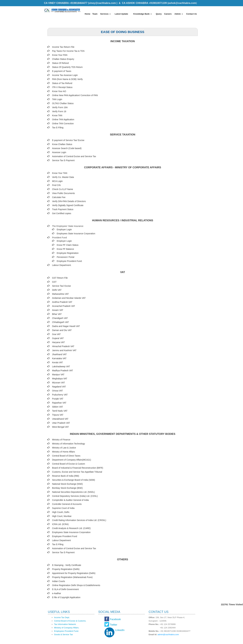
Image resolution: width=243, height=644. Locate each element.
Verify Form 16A (60, 107)
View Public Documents (63, 193)
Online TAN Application (63, 119)
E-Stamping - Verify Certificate (67, 565)
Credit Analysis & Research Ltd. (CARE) (71, 528)
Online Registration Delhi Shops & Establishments (76, 585)
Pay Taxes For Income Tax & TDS (68, 51)
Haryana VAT (58, 342)
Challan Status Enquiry (63, 59)
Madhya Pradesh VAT (63, 371)
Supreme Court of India (63, 508)
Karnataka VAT (59, 358)
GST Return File (60, 278)
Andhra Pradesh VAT (62, 302)
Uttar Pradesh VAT (61, 423)
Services (105, 14)
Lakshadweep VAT (61, 366)
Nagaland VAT (59, 387)
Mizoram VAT (59, 383)
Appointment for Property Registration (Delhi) (74, 573)
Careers (168, 14)
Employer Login (64, 229)
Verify (80, 79)
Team (95, 14)
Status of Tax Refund (62, 83)
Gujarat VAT (58, 338)
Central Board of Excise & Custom (68, 464)
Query (159, 14)
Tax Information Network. (65, 624)
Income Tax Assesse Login (65, 75)
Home (87, 14)
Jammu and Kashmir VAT (64, 350)
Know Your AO (59, 91)
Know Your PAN (60, 55)
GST (54, 282)
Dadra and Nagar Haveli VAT (66, 326)
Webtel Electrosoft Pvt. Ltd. (185, 641)
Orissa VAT (57, 391)
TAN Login (57, 99)
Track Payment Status (63, 209)
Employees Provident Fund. (66, 631)
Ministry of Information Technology (68, 444)
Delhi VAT (57, 290)
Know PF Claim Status (68, 245)
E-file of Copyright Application (66, 597)
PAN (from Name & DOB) (64, 79)
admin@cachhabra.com (168, 634)
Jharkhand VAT (59, 354)
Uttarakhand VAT (60, 419)
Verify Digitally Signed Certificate (68, 205)
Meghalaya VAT (60, 379)
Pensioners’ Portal (65, 257)
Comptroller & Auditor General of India (70, 500)
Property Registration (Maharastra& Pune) (72, 577)
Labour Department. (62, 265)
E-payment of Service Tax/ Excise (68, 140)
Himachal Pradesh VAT (63, 346)
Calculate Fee (59, 197)
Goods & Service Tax (63, 634)
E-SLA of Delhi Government (65, 589)
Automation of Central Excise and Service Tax (74, 156)
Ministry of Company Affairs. (67, 628)
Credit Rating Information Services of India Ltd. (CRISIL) (79, 520)
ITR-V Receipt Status (62, 87)
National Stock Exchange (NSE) (67, 484)
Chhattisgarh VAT (60, 322)
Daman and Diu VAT (62, 330)
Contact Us (191, 14)
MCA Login (57, 181)
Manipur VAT (58, 375)
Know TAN (57, 115)
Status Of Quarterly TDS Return (67, 67)
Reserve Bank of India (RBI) (66, 476)
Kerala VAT (57, 362)
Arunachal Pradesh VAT (64, 306)
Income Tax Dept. (62, 617)
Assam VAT (58, 310)
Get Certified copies (62, 213)
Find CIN (56, 185)
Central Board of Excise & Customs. (70, 621)
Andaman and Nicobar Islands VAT (69, 298)
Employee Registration (68, 253)
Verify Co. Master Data (63, 177)
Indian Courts (59, 581)
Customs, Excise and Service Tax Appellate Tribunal (77, 472)
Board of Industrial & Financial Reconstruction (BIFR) (78, 468)
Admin (179, 14)
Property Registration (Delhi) (66, 569)
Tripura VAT (58, 415)
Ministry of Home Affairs (64, 452)
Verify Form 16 (59, 111)
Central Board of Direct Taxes (66, 456)
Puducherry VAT (60, 395)
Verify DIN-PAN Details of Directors (69, 201)
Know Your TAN (60, 173)
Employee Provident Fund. (70, 261)
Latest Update (121, 14)
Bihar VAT (57, 314)
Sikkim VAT (57, 407)
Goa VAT (56, 334)
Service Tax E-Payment (63, 160)
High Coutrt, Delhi (61, 512)
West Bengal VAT (60, 427)
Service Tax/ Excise (61, 286)
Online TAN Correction (63, 124)
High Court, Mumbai (62, 516)
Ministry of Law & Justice (64, 448)
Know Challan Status (62, 144)
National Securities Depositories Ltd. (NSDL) (73, 492)
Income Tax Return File (63, 47)
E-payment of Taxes (62, 71)
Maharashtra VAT (60, 294)
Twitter (114, 625)
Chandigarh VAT (60, 318)
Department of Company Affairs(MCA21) (72, 460)
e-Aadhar (57, 593)
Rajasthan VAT (59, 403)
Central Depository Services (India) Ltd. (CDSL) (75, 496)
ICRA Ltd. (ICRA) (60, 524)
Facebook (115, 619)
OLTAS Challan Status (63, 103)
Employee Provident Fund (65, 536)
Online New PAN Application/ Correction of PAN (75, 95)
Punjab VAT (58, 399)
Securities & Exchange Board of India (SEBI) (74, 480)
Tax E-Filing (58, 128)
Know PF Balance (65, 249)
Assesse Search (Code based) (67, 148)
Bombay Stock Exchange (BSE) (67, 488)
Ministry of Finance (61, 440)
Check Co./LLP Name (63, 189)
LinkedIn (120, 630)
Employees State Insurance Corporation (76, 234)
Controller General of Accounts (67, 504)
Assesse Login (59, 152)
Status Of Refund (60, 63)
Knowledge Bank (142, 14)
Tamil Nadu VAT (60, 411)
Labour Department (61, 540)
